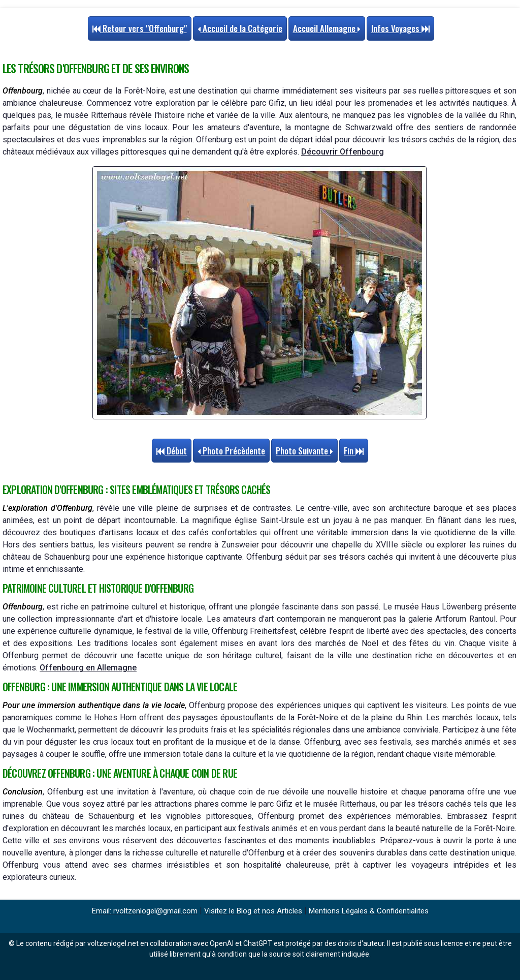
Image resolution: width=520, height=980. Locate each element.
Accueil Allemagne (327, 28)
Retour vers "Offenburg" (140, 28)
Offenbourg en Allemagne (88, 668)
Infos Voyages (400, 28)
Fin (354, 451)
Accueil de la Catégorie (240, 28)
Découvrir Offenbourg (343, 152)
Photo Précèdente (231, 451)
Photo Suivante (304, 451)
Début (172, 451)
